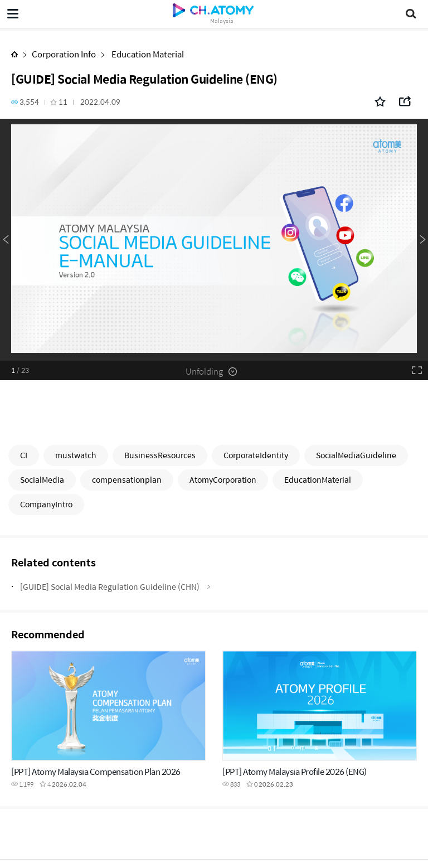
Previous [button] (6, 240)
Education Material (147, 54)
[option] (214, 240)
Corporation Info (64, 54)
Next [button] (422, 240)
